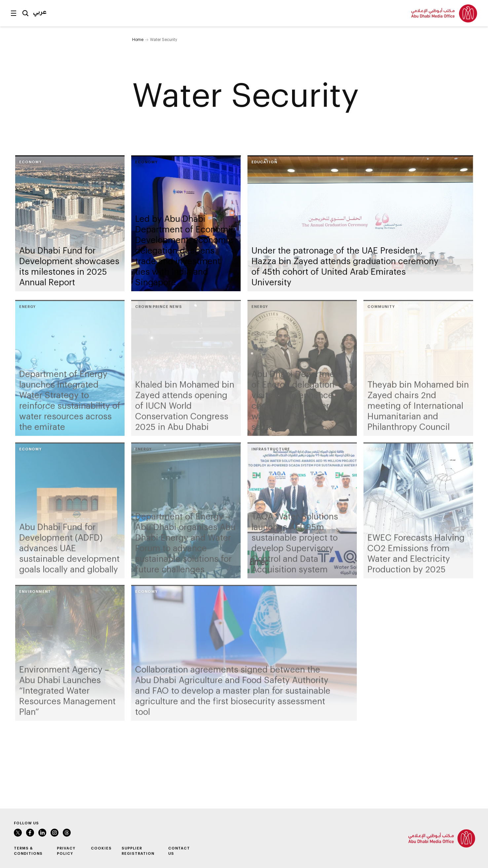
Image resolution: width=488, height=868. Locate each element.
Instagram (55, 833)
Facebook (30, 833)
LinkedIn (42, 833)
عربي (40, 12)
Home (138, 39)
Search (25, 13)
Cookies (101, 848)
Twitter (18, 833)
